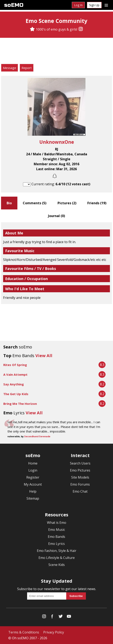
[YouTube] (69, 617)
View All (44, 356)
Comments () (35, 203)
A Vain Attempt (15, 374)
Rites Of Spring (15, 365)
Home (33, 463)
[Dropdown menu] (106, 5)
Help (33, 491)
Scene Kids (57, 565)
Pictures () (67, 203)
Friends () (97, 203)
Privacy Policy (54, 632)
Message (10, 68)
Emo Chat (80, 491)
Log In (78, 5)
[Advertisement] (56, 51)
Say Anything (14, 384)
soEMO (14, 5)
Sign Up (94, 5)
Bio (9, 203)
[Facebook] (52, 617)
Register (33, 477)
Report (27, 68)
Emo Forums (80, 484)
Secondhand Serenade (37, 436)
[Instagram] (81, 29)
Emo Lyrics (56, 544)
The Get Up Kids (16, 394)
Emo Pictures (80, 470)
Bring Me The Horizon (20, 404)
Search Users (80, 463)
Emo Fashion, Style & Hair (57, 551)
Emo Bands (56, 537)
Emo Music (57, 530)
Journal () (56, 216)
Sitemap (33, 498)
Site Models (80, 477)
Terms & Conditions (24, 632)
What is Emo (57, 523)
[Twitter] (61, 617)
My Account (33, 484)
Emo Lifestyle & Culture (57, 558)
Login (33, 470)
